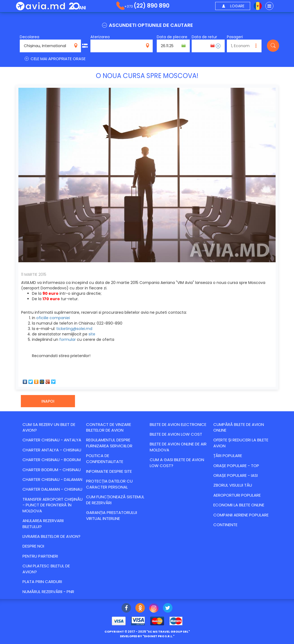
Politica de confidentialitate (105, 458)
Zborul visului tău (233, 485)
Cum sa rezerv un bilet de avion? (49, 427)
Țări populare (228, 456)
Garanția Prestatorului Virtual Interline (112, 515)
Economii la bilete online (239, 505)
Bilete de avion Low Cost (176, 434)
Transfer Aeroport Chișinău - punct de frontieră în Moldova (53, 505)
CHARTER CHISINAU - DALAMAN (52, 479)
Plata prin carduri (42, 582)
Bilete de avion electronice (178, 424)
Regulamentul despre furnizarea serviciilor (109, 443)
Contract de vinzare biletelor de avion (109, 427)
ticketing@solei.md (74, 329)
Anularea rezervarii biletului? (43, 523)
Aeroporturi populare (237, 495)
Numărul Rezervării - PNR (48, 592)
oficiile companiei (53, 318)
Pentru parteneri (40, 556)
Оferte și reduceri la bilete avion (241, 443)
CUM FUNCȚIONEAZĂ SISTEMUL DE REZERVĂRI (115, 500)
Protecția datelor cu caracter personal (109, 484)
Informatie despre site (109, 471)
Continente (225, 525)
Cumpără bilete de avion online (239, 427)
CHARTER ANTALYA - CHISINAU (52, 450)
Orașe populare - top (236, 466)
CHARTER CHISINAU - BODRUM (52, 460)
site (92, 334)
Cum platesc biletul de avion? (46, 569)
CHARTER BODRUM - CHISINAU (52, 470)
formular (68, 339)
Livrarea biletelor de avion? (51, 536)
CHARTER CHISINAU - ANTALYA (52, 440)
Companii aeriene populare (241, 515)
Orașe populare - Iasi (236, 475)
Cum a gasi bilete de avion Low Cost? (177, 462)
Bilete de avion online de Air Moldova (178, 447)
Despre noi (33, 546)
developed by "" (147, 636)
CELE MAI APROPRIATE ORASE (55, 59)
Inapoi (48, 401)
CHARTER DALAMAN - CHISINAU (52, 489)
